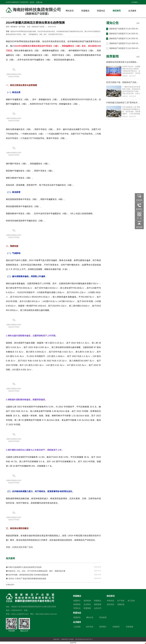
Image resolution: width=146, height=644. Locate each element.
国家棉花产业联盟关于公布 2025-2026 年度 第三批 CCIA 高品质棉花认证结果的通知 (123, 29)
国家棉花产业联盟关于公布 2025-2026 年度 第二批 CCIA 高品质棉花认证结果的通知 (123, 34)
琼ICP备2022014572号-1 (84, 639)
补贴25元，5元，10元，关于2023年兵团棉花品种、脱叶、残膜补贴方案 (53, 571)
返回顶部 (139, 227)
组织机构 (87, 601)
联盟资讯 (77, 617)
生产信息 (22, 27)
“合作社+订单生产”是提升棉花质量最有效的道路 (53, 578)
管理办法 (77, 608)
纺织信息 (111, 604)
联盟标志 (98, 601)
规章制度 (98, 604)
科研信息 (111, 601)
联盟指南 (87, 608)
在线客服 (129, 627)
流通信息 (121, 604)
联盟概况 (85, 11)
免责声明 (73, 643)
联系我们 (103, 627)
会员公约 (98, 608)
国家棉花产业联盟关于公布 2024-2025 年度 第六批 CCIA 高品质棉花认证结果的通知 (123, 48)
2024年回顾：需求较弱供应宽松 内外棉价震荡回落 (53, 575)
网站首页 (70, 11)
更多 (138, 23)
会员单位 (87, 604)
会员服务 (135, 2)
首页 (7, 27)
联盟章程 (77, 604)
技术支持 (90, 627)
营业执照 (103, 617)
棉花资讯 (117, 11)
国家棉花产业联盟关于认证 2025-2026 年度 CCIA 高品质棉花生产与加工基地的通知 (123, 44)
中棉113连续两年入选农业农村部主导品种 (53, 567)
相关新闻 (10, 558)
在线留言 (116, 627)
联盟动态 (101, 11)
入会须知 (77, 627)
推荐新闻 (112, 56)
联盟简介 (77, 601)
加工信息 (131, 601)
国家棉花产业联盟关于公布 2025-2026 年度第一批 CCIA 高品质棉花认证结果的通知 (123, 39)
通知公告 (112, 23)
